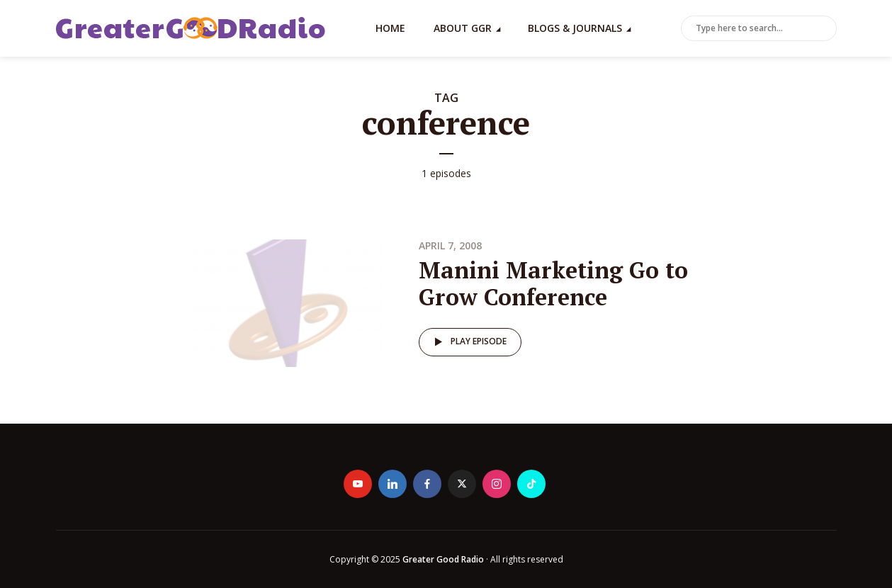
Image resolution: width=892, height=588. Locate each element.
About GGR (463, 28)
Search (823, 29)
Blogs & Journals (575, 28)
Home (390, 28)
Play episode (468, 342)
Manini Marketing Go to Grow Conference (553, 283)
